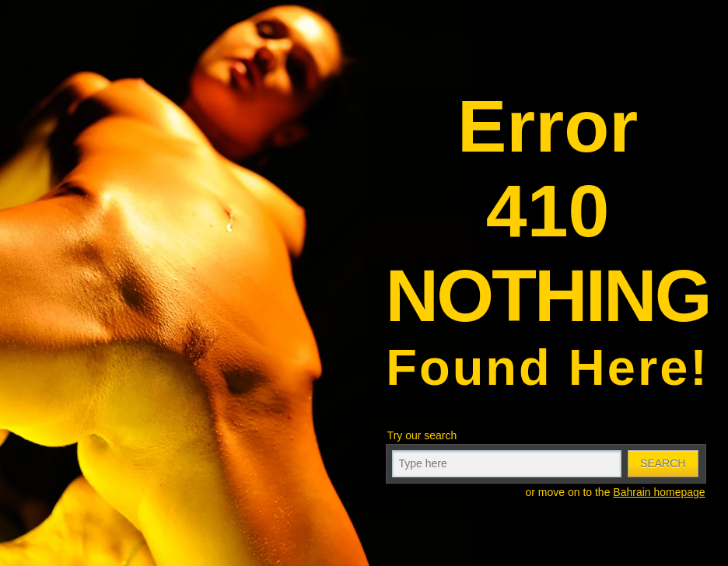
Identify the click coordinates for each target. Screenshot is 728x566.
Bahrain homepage (659, 492)
